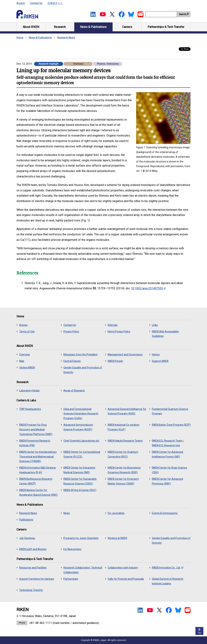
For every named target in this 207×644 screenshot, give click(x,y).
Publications (26, 520)
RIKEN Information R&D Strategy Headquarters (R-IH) (38, 470)
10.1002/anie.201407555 (148, 288)
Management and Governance (125, 354)
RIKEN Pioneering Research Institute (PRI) (35, 443)
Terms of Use (27, 332)
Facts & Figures (72, 361)
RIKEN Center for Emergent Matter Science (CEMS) (123, 481)
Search (182, 14)
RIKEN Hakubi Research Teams (125, 441)
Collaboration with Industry (123, 568)
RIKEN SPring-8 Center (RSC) (80, 490)
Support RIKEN (160, 361)
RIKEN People (115, 361)
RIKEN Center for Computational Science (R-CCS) (82, 454)
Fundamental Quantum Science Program (170, 411)
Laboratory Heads (29, 391)
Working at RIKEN (117, 538)
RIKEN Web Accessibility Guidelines (165, 334)
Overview (25, 354)
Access (21, 3)
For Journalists (116, 513)
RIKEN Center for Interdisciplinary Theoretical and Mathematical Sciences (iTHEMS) (38, 457)
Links (155, 325)
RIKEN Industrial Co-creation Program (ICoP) (124, 427)
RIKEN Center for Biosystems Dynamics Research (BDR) (124, 470)
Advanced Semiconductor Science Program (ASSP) (78, 427)
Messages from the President (80, 354)
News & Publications (40, 37)
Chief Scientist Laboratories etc (81, 441)
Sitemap (113, 325)
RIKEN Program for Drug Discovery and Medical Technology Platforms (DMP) (36, 429)
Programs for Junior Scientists (81, 538)
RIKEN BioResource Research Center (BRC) (36, 481)
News (67, 513)
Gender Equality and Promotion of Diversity (83, 370)
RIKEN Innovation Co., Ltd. (168, 568)
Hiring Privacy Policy (119, 332)
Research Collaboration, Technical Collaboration (83, 570)
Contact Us (36, 3)
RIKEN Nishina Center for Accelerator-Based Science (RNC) (38, 492)
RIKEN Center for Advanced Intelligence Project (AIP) (167, 454)
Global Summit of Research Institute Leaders (168, 581)
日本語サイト (55, 3)
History (156, 354)
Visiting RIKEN (27, 368)
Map (22, 361)
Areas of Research (74, 391)
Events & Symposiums (165, 513)
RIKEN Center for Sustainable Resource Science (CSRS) (80, 481)
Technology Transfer (31, 590)
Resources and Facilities (33, 568)
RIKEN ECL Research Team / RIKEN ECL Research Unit (168, 443)
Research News (66, 37)
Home (20, 37)
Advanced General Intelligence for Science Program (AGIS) (127, 411)
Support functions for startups (37, 579)
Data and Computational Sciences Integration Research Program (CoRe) (81, 414)
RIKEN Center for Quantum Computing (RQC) (123, 454)
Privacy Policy (71, 332)
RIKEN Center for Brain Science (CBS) (169, 470)
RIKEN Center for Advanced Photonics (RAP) (167, 481)
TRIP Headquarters (30, 409)
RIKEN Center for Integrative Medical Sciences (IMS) (79, 470)
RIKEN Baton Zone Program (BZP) (171, 425)
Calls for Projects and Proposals (126, 579)
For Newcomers (72, 549)
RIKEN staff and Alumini (33, 549)
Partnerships (71, 579)
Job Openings (27, 538)
